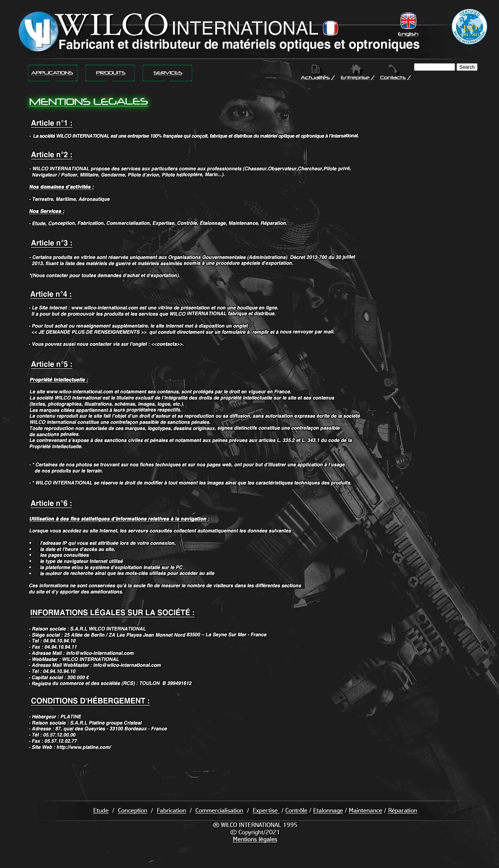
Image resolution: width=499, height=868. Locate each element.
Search (467, 67)
